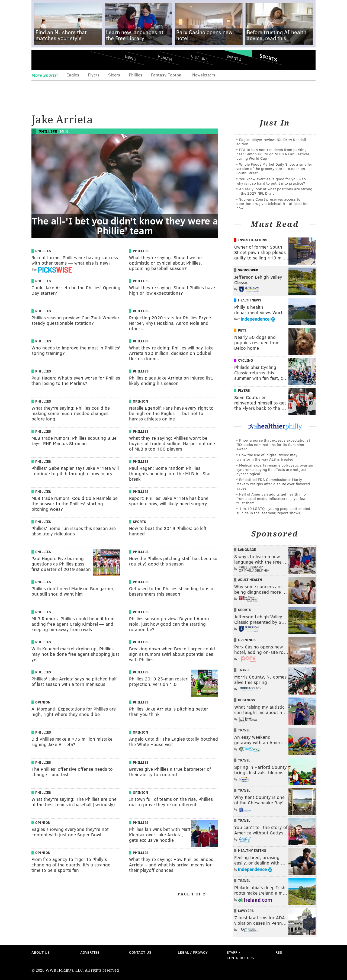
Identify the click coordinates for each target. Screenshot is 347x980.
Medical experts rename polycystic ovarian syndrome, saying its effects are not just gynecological (275, 469)
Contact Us (140, 952)
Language (247, 550)
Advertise (90, 952)
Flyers (94, 75)
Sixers (114, 75)
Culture (199, 58)
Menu (40, 60)
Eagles (73, 75)
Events (234, 58)
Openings (247, 640)
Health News (250, 300)
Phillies (136, 75)
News (130, 58)
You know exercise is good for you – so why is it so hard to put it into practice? (271, 181)
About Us (41, 952)
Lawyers (246, 911)
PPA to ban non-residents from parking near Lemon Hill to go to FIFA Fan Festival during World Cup (273, 154)
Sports (268, 58)
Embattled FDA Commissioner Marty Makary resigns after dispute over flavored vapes (273, 484)
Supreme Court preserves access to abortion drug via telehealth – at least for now (272, 203)
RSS (279, 952)
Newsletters (204, 75)
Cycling (245, 360)
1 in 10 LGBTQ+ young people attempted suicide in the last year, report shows (273, 511)
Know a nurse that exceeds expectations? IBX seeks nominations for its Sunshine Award (273, 444)
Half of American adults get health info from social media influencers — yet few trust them (271, 498)
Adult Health (250, 580)
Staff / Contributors (240, 955)
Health (165, 58)
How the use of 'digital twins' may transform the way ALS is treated (267, 457)
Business (247, 700)
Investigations (253, 240)
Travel (244, 670)
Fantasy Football (167, 75)
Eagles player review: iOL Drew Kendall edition (271, 142)
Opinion (140, 401)
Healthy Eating (252, 850)
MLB (64, 131)
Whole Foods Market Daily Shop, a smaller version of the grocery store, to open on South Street (274, 168)
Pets (242, 330)
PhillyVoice (69, 60)
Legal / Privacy (193, 952)
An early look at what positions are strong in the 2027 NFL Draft (274, 191)
